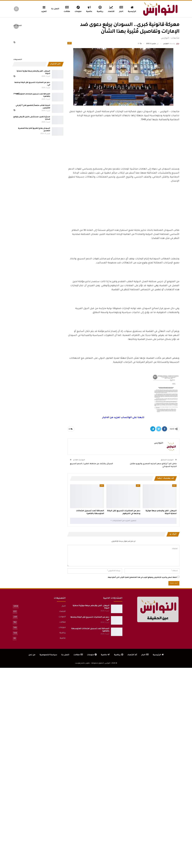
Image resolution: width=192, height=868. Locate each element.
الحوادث (62, 617)
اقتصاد (111, 9)
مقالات (67, 9)
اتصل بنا (55, 9)
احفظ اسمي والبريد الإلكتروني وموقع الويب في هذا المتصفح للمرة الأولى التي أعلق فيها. (142, 578)
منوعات (78, 9)
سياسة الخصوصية (48, 655)
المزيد (44, 9)
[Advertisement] (123, 147)
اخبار (121, 9)
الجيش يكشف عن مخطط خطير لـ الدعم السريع (91, 464)
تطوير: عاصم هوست (82, 663)
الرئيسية (132, 9)
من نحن (32, 655)
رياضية (100, 9)
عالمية (89, 9)
